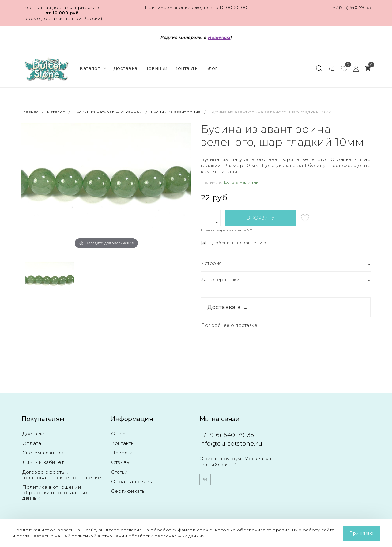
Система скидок (43, 449)
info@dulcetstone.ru (234, 439)
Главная (31, 107)
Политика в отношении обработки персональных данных (55, 490)
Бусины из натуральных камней (113, 107)
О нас (118, 430)
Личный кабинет (43, 459)
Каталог (93, 66)
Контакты (186, 66)
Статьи (119, 469)
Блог (212, 66)
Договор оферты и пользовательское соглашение (62, 472)
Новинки (156, 66)
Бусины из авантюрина (186, 107)
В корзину (261, 213)
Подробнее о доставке (230, 321)
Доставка (125, 66)
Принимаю (361, 533)
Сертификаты (128, 489)
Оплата (32, 440)
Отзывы (121, 459)
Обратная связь (131, 479)
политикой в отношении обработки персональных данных (141, 536)
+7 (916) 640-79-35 (351, 7)
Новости (122, 449)
